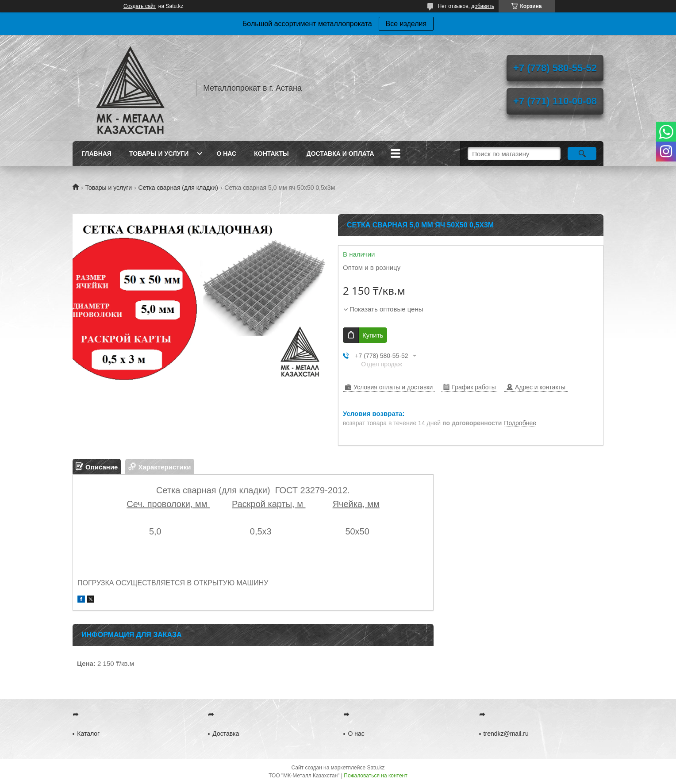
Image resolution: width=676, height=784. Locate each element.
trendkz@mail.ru (506, 734)
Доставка (226, 734)
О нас (226, 154)
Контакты (271, 154)
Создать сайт (140, 6)
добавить (483, 6)
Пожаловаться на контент (375, 776)
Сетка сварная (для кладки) (178, 188)
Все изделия (406, 24)
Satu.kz (376, 768)
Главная (96, 154)
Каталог (88, 734)
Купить (373, 335)
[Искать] (582, 154)
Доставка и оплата (340, 154)
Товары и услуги (159, 154)
